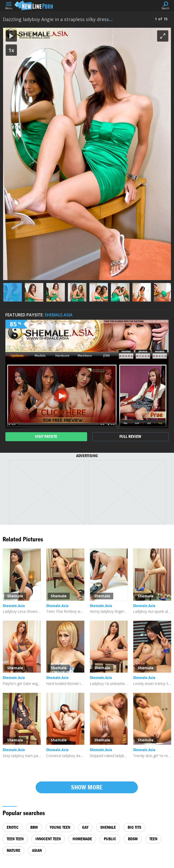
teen (153, 839)
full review (130, 436)
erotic (13, 827)
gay (85, 827)
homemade (82, 839)
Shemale (15, 596)
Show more (87, 787)
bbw (34, 827)
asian (37, 850)
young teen (60, 827)
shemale (108, 827)
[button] (163, 36)
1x (11, 50)
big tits (134, 827)
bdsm (133, 839)
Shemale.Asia (59, 315)
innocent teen (48, 839)
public (110, 839)
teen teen (15, 839)
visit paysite (46, 436)
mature (13, 850)
